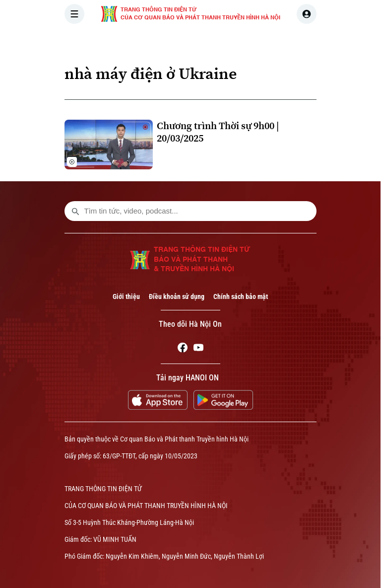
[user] (307, 14)
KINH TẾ (298, 42)
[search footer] (75, 211)
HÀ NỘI (210, 42)
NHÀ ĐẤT (343, 42)
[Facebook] (183, 349)
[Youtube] (198, 349)
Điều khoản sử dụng (177, 296)
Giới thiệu (126, 296)
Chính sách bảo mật (241, 296)
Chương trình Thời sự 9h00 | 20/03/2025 (218, 132)
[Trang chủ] (131, 42)
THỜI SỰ (167, 42)
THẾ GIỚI (253, 42)
